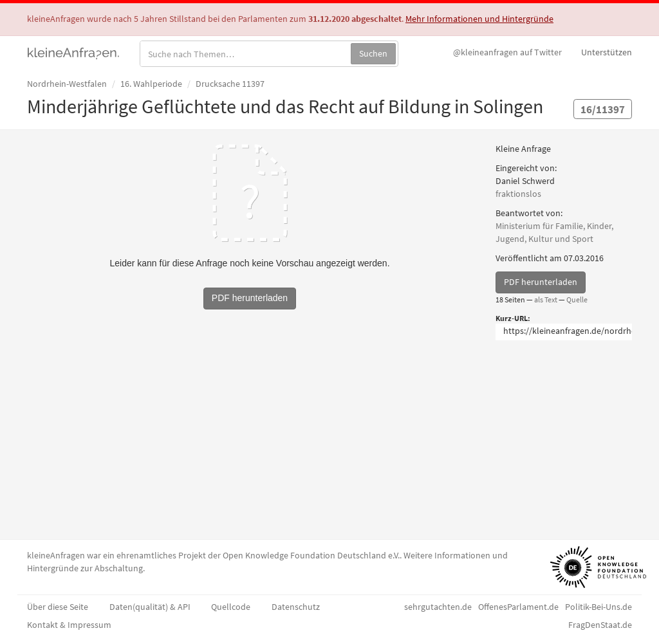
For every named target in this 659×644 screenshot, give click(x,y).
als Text (546, 299)
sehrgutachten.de (438, 607)
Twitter (507, 52)
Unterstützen (607, 52)
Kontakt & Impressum (69, 625)
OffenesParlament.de (518, 607)
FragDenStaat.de (600, 625)
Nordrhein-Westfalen (67, 84)
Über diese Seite (58, 607)
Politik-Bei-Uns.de (599, 607)
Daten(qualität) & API (150, 607)
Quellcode (231, 607)
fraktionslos (518, 194)
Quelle (577, 299)
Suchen (373, 53)
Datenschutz (296, 607)
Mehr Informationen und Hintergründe (479, 19)
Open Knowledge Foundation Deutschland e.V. (311, 555)
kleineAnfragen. (74, 52)
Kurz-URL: (513, 318)
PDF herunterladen (541, 282)
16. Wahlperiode (151, 84)
